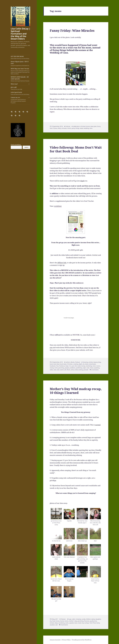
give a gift (21, 88)
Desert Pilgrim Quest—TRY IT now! (21, 64)
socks (67, 623)
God (51, 128)
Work (68, 370)
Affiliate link (62, 263)
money (52, 368)
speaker (72, 623)
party (73, 128)
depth (81, 364)
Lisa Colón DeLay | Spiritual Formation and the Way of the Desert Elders (20, 34)
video (51, 370)
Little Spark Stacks (21, 93)
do (84, 364)
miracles (64, 128)
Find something (16, 145)
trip (83, 623)
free (57, 366)
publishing (79, 368)
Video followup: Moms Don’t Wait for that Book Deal (76, 149)
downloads (93, 364)
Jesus (56, 128)
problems (72, 368)
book (51, 364)
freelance (62, 366)
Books (73, 362)
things (77, 128)
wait (58, 370)
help (67, 366)
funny (99, 126)
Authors (68, 362)
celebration (76, 126)
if (53, 128)
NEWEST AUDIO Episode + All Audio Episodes (21, 79)
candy (84, 619)
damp (93, 619)
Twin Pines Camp (95, 623)
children (88, 619)
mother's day (73, 621)
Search (26, 147)
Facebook (53, 366)
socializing (61, 623)
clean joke (93, 126)
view (55, 370)
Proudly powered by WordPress (82, 640)
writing (81, 370)
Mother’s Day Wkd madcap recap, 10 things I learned (76, 391)
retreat (52, 623)
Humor (62, 621)
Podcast (68, 126)
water (82, 128)
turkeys (87, 623)
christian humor (85, 126)
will (65, 370)
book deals (63, 364)
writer (76, 370)
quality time (93, 621)
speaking (97, 368)
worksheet (58, 206)
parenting (61, 368)
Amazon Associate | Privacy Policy (60, 640)
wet (57, 625)
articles (91, 362)
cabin (74, 619)
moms (69, 128)
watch (62, 370)
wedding (86, 128)
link (76, 366)
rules (88, 368)
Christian (70, 364)
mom (94, 366)
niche (56, 368)
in (71, 366)
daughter (98, 619)
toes (76, 623)
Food (54, 621)
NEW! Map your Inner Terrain (21, 71)
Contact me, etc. (19, 100)
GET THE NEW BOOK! (21, 57)
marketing (89, 366)
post (64, 158)
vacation (52, 625)
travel (79, 623)
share (92, 368)
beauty (96, 362)
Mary (60, 128)
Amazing (85, 362)
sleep (56, 623)
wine (91, 128)
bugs (70, 619)
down (87, 364)
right (84, 368)
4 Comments (64, 625)
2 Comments (95, 370)
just (73, 366)
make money (81, 366)
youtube (86, 370)
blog (100, 362)
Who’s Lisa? (14, 84)
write (72, 370)
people (67, 368)
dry (51, 621)
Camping (78, 619)
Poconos (87, 621)
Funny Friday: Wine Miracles (72, 30)
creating (76, 364)
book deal (56, 364)
